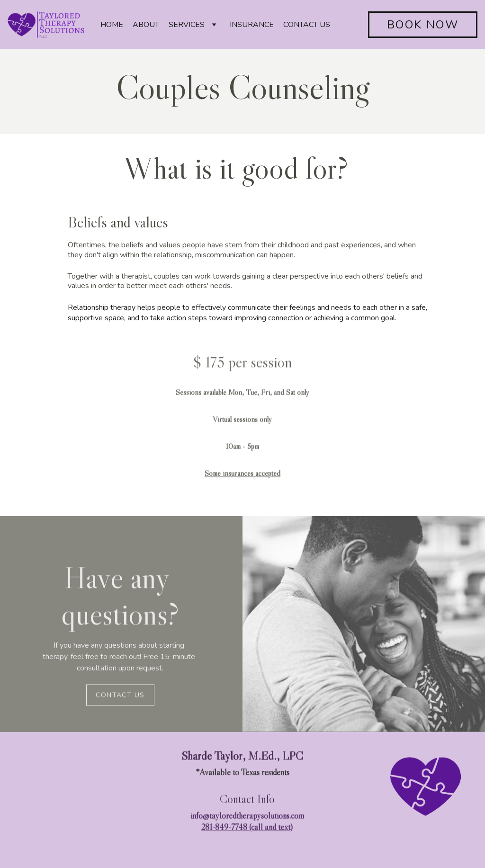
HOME (112, 25)
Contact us (120, 696)
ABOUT (146, 25)
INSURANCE (252, 25)
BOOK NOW (423, 25)
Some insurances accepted (242, 481)
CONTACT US (307, 25)
